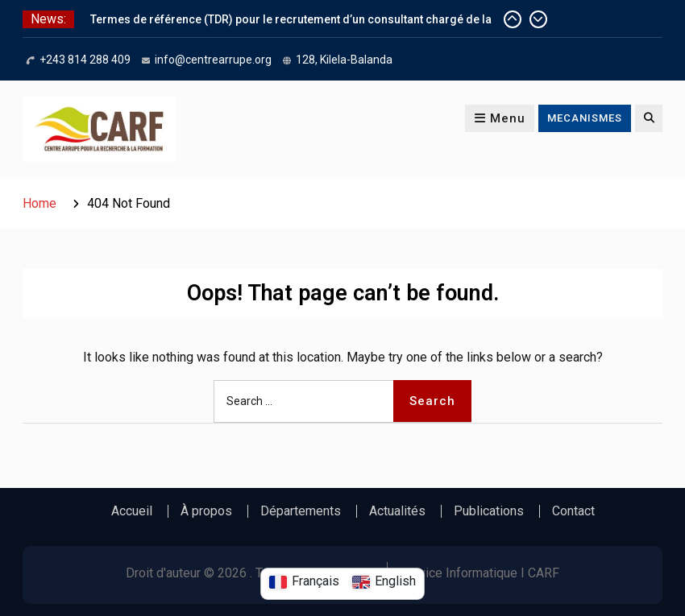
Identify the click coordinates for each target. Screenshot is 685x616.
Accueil (132, 511)
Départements (301, 511)
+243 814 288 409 (85, 60)
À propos (206, 511)
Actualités (397, 511)
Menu (500, 118)
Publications (489, 511)
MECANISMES (585, 118)
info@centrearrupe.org (213, 60)
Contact (573, 511)
